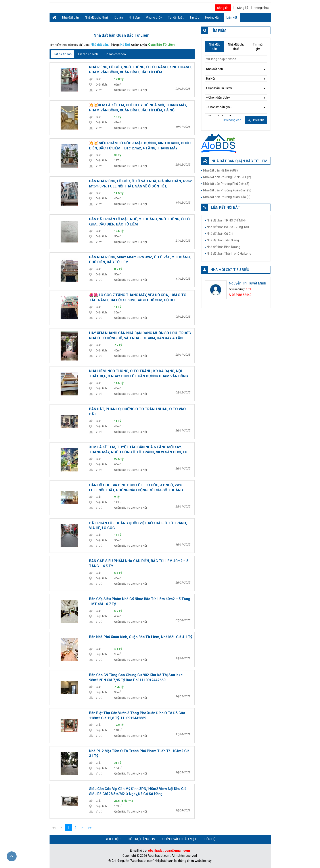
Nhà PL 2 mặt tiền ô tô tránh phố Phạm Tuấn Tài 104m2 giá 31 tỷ (139, 754)
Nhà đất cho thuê (97, 17)
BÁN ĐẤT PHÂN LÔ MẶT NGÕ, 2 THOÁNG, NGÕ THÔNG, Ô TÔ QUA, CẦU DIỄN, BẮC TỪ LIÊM (139, 222)
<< (54, 828)
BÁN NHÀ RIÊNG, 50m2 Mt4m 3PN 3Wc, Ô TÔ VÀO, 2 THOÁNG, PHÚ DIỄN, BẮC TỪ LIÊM (140, 260)
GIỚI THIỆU (113, 839)
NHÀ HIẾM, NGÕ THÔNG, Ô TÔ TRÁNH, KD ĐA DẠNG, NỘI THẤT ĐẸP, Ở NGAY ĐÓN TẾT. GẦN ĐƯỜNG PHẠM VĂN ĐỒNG (139, 374)
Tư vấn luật (176, 17)
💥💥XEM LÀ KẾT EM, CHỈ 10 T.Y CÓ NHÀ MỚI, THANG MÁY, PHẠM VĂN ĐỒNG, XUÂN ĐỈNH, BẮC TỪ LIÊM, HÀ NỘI (138, 108)
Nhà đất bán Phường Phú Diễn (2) (226, 184)
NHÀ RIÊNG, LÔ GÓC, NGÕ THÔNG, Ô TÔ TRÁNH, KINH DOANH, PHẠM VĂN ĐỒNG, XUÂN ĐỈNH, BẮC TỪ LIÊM (140, 70)
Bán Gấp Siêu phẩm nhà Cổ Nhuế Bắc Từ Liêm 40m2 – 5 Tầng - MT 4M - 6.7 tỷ (140, 601)
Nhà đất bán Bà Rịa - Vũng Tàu (228, 227)
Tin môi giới (258, 47)
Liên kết (232, 17)
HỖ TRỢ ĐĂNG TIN (141, 839)
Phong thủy (154, 17)
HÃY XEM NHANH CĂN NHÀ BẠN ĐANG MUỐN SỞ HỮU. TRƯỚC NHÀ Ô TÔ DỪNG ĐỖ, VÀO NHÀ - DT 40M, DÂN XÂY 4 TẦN (140, 336)
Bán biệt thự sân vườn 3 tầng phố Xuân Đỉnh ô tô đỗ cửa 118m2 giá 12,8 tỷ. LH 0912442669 (137, 715)
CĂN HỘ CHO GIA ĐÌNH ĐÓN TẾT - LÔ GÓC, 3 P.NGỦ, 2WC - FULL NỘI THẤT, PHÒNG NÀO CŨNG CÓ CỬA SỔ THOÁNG (137, 488)
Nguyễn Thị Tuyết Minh (247, 283)
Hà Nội (125, 45)
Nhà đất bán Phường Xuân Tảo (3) (227, 197)
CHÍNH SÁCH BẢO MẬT (179, 839)
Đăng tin (223, 8)
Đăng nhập (262, 8)
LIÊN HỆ (210, 839)
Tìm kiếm (256, 120)
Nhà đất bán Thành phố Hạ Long (229, 254)
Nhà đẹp (134, 17)
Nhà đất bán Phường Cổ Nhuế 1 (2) (227, 177)
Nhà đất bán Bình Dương (224, 247)
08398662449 (240, 295)
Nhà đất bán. (100, 45)
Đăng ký (243, 8)
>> (90, 828)
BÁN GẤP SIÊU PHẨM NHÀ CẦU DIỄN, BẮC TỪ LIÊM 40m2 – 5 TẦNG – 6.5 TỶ (139, 563)
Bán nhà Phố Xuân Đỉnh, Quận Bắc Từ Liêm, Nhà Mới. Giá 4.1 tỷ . (141, 639)
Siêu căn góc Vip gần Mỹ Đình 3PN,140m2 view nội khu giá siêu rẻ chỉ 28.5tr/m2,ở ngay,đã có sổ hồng (138, 791)
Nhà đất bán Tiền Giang (223, 240)
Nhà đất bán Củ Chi (220, 234)
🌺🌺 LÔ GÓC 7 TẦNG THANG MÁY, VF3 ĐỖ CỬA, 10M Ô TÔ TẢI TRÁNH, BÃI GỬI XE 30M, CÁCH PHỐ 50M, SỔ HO (138, 298)
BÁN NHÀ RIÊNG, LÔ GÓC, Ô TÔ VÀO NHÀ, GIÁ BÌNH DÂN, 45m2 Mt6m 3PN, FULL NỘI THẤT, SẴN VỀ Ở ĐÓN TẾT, (140, 184)
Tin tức (194, 17)
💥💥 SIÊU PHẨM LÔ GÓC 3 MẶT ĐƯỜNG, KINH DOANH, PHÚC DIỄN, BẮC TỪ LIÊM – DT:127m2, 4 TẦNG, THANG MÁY (140, 146)
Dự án (119, 17)
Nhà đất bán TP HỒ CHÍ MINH (227, 220)
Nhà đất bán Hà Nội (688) (220, 170)
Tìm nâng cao (232, 120)
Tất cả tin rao (62, 54)
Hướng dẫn (213, 17)
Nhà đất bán (71, 17)
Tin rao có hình (88, 54)
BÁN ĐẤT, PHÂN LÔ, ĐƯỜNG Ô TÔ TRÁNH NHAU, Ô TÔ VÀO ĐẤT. (137, 412)
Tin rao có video (115, 54)
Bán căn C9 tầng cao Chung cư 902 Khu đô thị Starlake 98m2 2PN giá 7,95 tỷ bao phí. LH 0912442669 (136, 677)
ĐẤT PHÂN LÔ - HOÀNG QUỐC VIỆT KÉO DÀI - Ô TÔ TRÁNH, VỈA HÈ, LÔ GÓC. (138, 526)
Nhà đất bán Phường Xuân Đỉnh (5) (227, 190)
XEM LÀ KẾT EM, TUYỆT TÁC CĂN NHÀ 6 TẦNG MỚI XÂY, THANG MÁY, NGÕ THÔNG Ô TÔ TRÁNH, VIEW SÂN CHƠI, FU (138, 450)
